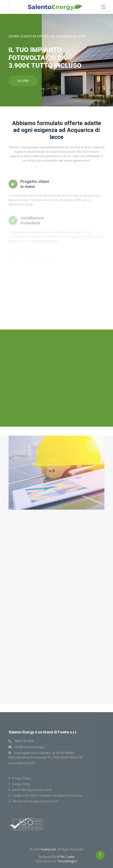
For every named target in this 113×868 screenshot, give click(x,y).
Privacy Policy (21, 778)
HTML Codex (66, 857)
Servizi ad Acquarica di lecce (32, 790)
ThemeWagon (67, 861)
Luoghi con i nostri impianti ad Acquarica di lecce (47, 795)
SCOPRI (23, 81)
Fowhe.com (48, 849)
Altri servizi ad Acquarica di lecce (35, 801)
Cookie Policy (21, 784)
